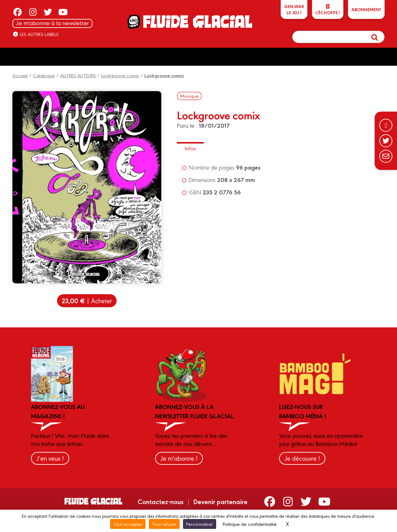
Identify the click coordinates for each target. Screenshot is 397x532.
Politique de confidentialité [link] (250, 524)
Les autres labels (36, 34)
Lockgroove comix (120, 75)
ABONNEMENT (366, 9)
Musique (189, 96)
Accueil (20, 75)
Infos (190, 148)
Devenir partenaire (220, 501)
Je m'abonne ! (179, 458)
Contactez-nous (161, 501)
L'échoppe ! (328, 10)
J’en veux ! (50, 458)
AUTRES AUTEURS (78, 75)
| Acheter (87, 301)
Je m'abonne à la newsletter (52, 23)
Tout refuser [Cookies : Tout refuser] (164, 524)
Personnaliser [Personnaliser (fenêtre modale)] (200, 524)
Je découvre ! (302, 458)
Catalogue (44, 75)
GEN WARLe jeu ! (294, 9)
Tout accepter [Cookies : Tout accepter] (128, 524)
